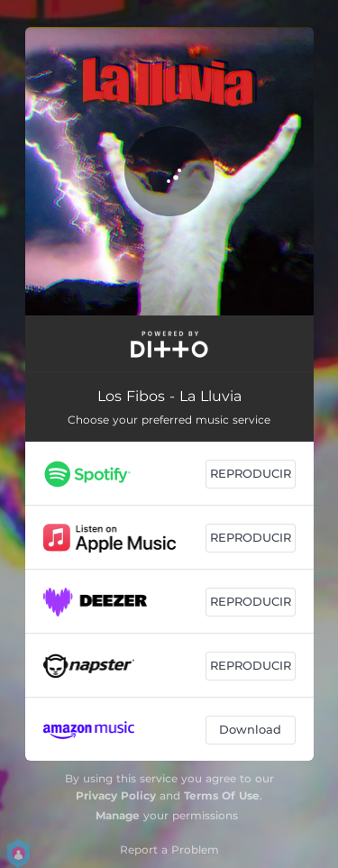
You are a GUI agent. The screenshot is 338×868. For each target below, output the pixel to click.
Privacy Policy (116, 795)
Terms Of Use (222, 795)
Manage (118, 815)
